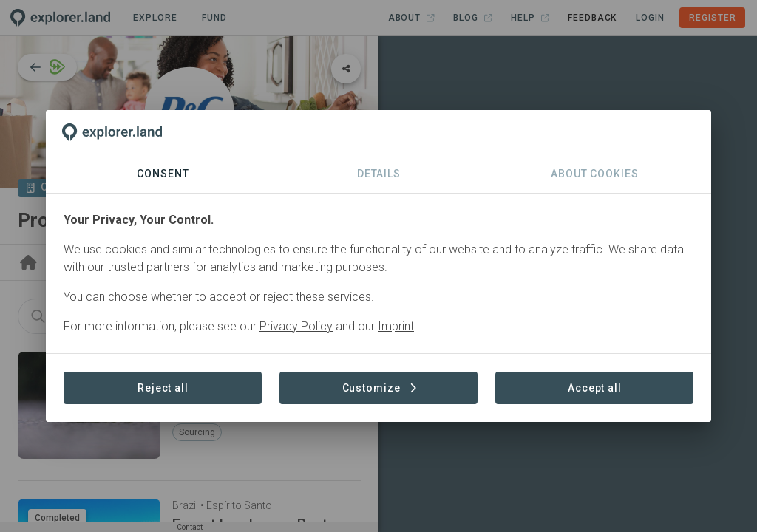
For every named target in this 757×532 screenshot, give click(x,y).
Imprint (396, 326)
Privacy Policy (296, 326)
